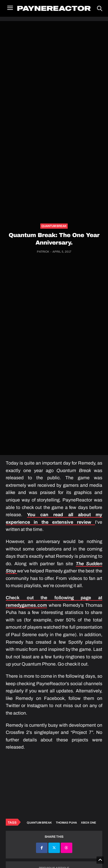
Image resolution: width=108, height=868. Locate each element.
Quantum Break (54, 226)
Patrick (43, 252)
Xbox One (89, 823)
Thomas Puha (66, 823)
